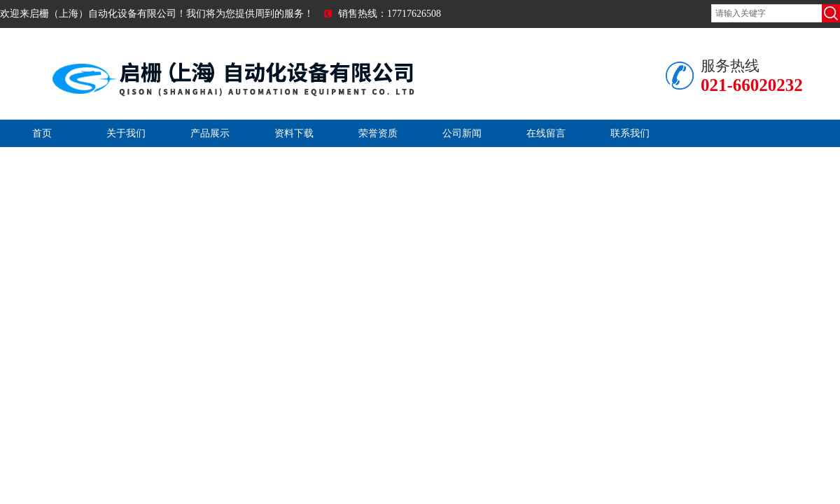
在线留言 (546, 133)
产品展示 (210, 133)
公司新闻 (462, 133)
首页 (42, 133)
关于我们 (126, 133)
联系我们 (630, 133)
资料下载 (294, 133)
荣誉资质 (378, 133)
